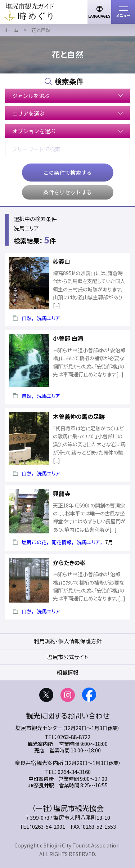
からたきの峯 (69, 563)
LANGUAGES (99, 16)
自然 (27, 318)
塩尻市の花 (34, 542)
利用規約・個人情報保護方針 (68, 641)
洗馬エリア (48, 318)
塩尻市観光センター (39, 728)
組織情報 (68, 672)
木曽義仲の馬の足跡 (79, 416)
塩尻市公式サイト (68, 657)
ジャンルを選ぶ (31, 96)
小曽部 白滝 (68, 338)
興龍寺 (62, 493)
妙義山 (62, 261)
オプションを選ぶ (34, 131)
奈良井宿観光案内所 (39, 763)
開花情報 (62, 542)
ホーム (11, 30)
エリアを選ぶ (28, 113)
